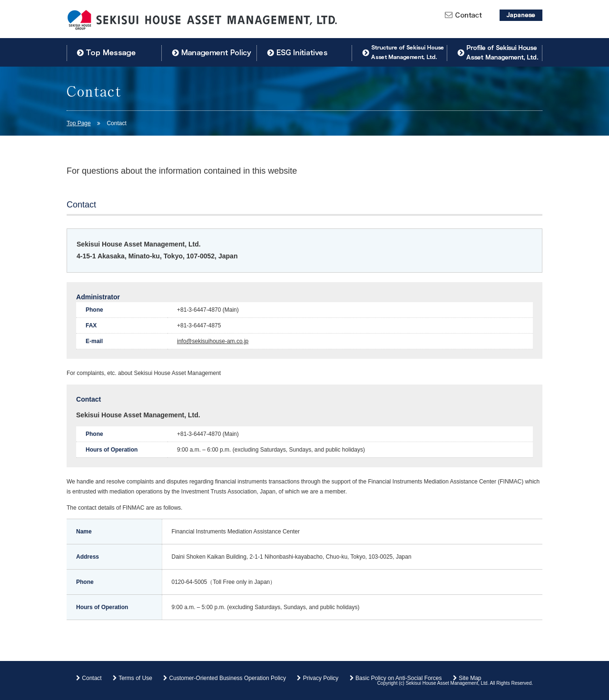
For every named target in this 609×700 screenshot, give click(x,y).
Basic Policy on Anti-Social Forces (396, 678)
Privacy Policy (318, 678)
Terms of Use (133, 678)
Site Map (467, 678)
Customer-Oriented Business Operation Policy (225, 678)
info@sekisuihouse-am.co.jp (213, 341)
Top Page (79, 123)
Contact (89, 678)
